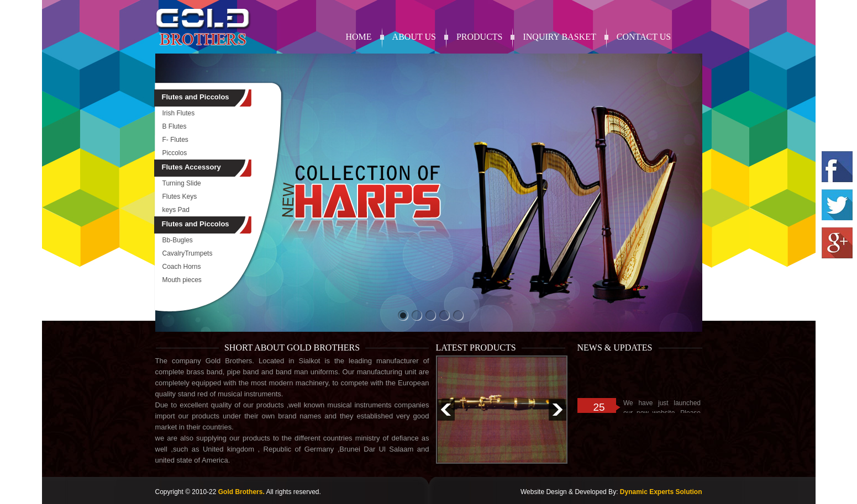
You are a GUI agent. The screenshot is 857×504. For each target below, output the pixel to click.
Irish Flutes (179, 113)
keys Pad (176, 210)
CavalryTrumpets (188, 253)
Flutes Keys (180, 197)
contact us (644, 37)
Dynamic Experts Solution (661, 492)
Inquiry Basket (559, 37)
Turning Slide (182, 183)
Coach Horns (182, 267)
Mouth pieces (182, 280)
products (480, 37)
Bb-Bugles (178, 240)
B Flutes (175, 126)
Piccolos (175, 153)
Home (359, 37)
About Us (414, 37)
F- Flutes (175, 140)
